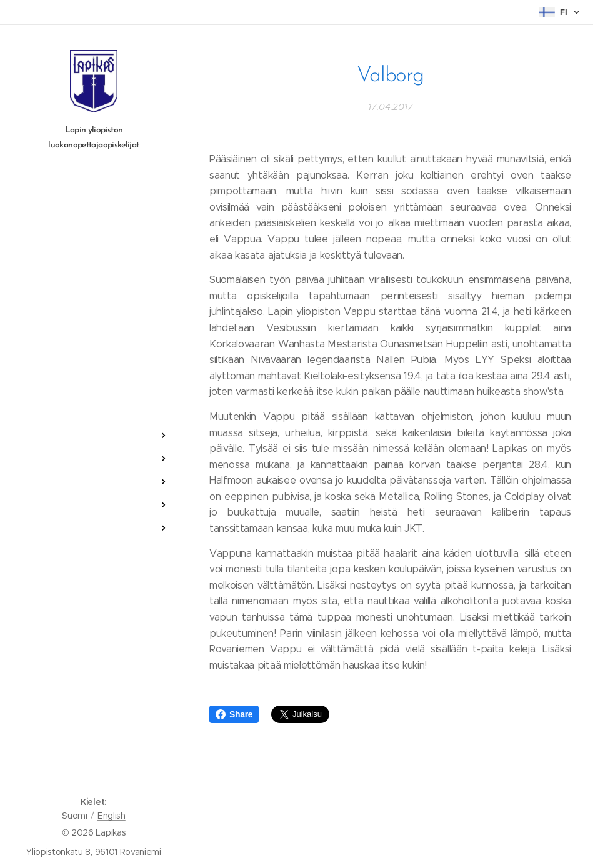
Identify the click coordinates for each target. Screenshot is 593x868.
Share (234, 714)
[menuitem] (94, 398)
